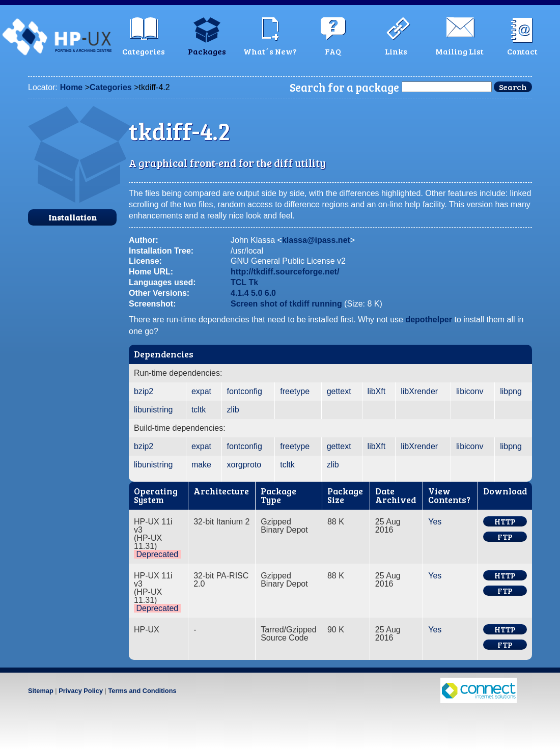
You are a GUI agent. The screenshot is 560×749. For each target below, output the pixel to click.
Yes (435, 522)
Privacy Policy (81, 691)
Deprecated (157, 554)
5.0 (257, 293)
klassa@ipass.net (316, 240)
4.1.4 (240, 293)
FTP (505, 537)
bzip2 (144, 391)
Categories (111, 87)
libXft (377, 391)
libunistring (153, 410)
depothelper (429, 320)
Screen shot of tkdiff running (286, 304)
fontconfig (245, 391)
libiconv (470, 391)
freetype (295, 391)
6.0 (270, 293)
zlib (233, 410)
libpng (511, 391)
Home (71, 87)
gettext (339, 391)
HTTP (505, 521)
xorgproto (244, 465)
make (201, 465)
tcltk (199, 410)
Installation (73, 217)
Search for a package (344, 87)
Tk (254, 282)
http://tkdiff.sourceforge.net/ (285, 272)
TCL (239, 282)
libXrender (419, 391)
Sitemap (41, 691)
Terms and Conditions (142, 691)
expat (201, 391)
